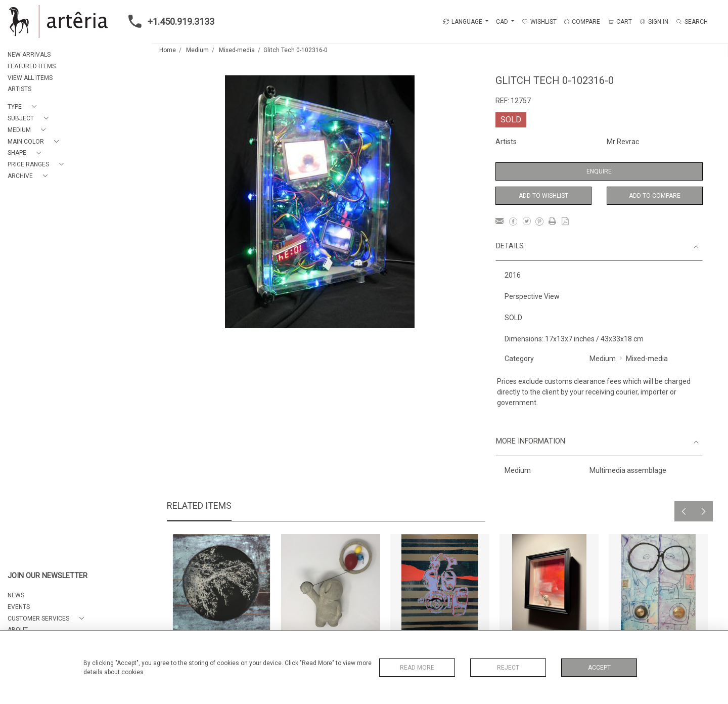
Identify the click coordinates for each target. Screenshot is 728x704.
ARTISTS (19, 89)
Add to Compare (655, 196)
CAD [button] (503, 22)
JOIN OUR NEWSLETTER (48, 576)
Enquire (599, 171)
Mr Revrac (623, 142)
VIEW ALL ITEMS (30, 78)
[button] (24, 107)
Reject (508, 668)
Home (168, 50)
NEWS (16, 595)
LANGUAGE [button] (463, 22)
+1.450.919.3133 (168, 21)
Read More (417, 668)
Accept (599, 668)
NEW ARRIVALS (29, 55)
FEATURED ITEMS (32, 66)
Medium (197, 50)
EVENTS (19, 607)
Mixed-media (237, 50)
